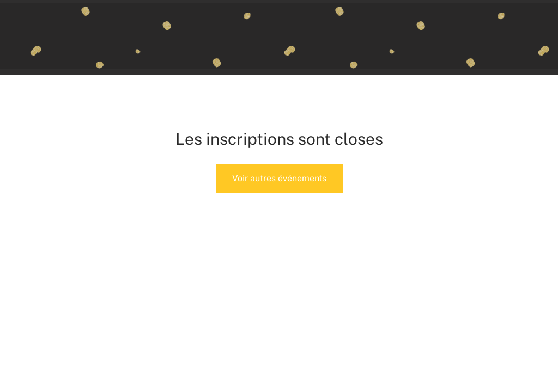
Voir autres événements (279, 178)
